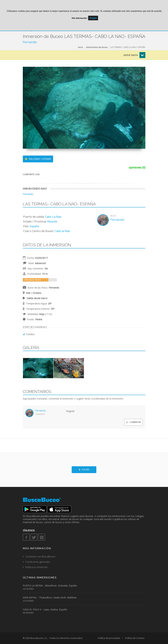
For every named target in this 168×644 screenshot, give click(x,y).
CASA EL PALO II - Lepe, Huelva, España (45, 609)
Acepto (93, 18)
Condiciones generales (38, 562)
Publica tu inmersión (37, 567)
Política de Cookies (135, 638)
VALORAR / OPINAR (38, 159)
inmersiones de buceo (97, 47)
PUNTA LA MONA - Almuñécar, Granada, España (50, 586)
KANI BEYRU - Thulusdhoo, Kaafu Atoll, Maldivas (50, 597)
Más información (79, 18)
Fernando (30, 42)
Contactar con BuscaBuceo (40, 556)
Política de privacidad (109, 638)
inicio (81, 47)
